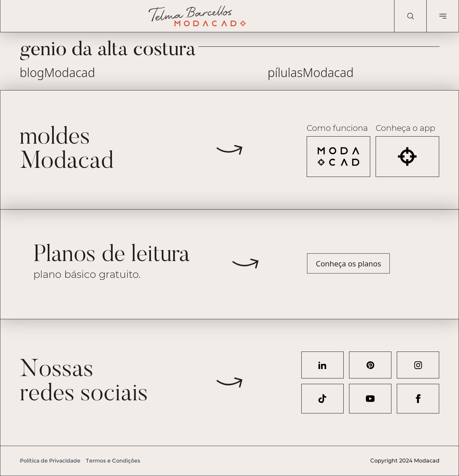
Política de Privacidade (50, 461)
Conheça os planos (348, 263)
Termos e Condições (113, 461)
